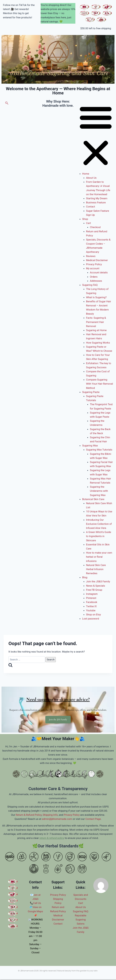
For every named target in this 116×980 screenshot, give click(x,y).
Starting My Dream (97, 198)
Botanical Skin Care (93, 499)
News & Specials (96, 586)
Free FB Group (94, 590)
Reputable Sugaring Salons (81, 920)
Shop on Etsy (93, 614)
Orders (94, 277)
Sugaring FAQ (90, 285)
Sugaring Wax (90, 446)
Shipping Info (50, 815)
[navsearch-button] (7, 104)
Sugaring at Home (96, 330)
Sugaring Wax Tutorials (99, 450)
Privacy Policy (94, 264)
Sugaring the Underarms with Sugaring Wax (99, 491)
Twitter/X (91, 606)
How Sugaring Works (98, 343)
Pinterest (91, 598)
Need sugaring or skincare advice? (58, 699)
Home (86, 174)
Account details (99, 272)
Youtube (91, 610)
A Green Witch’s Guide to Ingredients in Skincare (99, 536)
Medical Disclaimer (97, 260)
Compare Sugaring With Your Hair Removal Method (100, 384)
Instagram (92, 594)
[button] (96, 136)
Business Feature (96, 202)
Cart (89, 223)
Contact (91, 207)
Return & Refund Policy (29, 815)
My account (93, 268)
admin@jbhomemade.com (57, 819)
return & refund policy (52, 838)
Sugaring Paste (91, 392)
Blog (85, 577)
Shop (85, 219)
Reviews (91, 256)
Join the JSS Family (58, 720)
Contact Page (93, 819)
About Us (91, 178)
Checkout (95, 227)
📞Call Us (35, 903)
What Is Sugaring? (96, 297)
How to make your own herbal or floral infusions (99, 557)
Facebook (92, 602)
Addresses (96, 281)
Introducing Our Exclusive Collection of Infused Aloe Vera (99, 524)
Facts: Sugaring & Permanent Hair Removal (96, 322)
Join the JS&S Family (98, 581)
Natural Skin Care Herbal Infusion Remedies (96, 569)
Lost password (91, 619)
